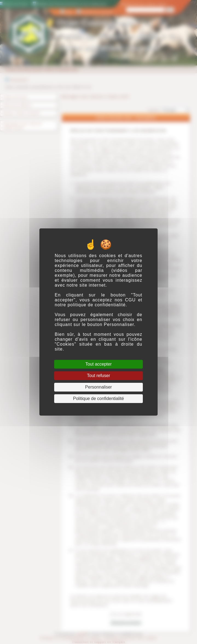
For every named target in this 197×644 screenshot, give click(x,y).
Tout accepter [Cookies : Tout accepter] (99, 364)
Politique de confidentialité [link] (99, 399)
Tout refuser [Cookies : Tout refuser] (99, 376)
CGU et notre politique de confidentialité (99, 302)
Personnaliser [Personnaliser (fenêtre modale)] (99, 387)
